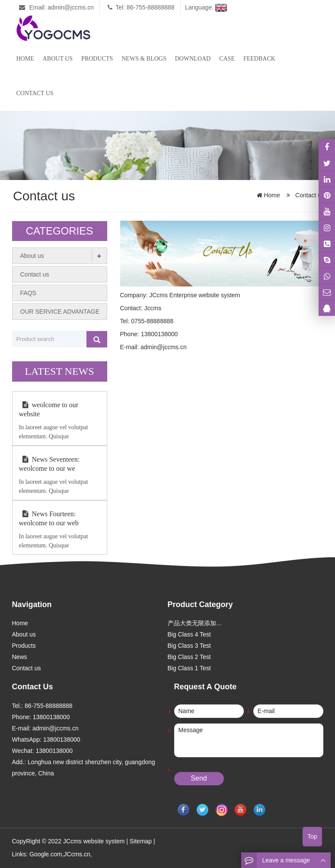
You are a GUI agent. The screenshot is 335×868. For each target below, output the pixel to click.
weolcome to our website (49, 409)
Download (193, 59)
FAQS (28, 293)
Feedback (259, 59)
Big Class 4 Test (189, 634)
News (20, 657)
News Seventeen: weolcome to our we (49, 464)
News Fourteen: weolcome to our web (49, 518)
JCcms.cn (77, 854)
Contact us (35, 93)
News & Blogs (144, 59)
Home (25, 59)
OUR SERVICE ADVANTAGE (60, 312)
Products (97, 59)
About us (58, 59)
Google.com (46, 854)
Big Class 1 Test (189, 668)
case (227, 59)
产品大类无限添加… (195, 623)
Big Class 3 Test (189, 646)
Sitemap (141, 841)
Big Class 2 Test (189, 657)
